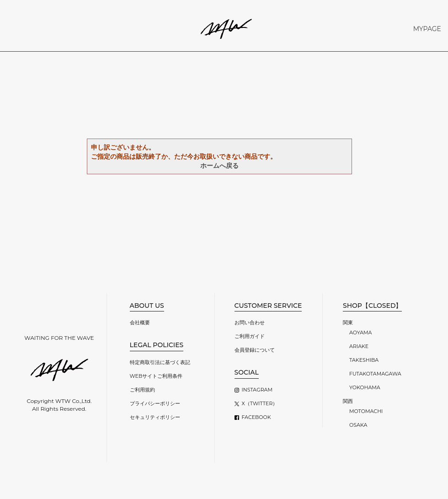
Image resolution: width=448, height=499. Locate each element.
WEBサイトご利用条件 (156, 376)
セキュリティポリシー (155, 417)
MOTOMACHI (366, 411)
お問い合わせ (250, 322)
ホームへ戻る (219, 166)
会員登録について (255, 350)
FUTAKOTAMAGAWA (375, 374)
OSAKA (358, 425)
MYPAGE (427, 29)
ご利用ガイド (250, 336)
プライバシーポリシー (155, 403)
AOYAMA (360, 333)
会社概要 (140, 322)
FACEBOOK (256, 417)
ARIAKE (359, 346)
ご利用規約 (142, 390)
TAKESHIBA (364, 360)
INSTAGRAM (257, 390)
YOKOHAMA (365, 387)
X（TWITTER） (260, 403)
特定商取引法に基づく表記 (160, 362)
